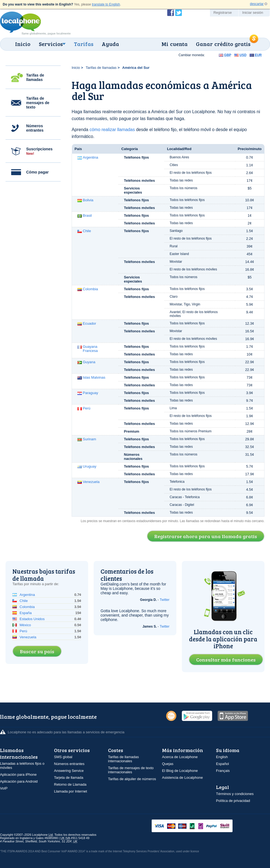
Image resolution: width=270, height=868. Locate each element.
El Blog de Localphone (180, 771)
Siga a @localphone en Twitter (179, 13)
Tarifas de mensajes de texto (38, 103)
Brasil (87, 215)
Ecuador (90, 323)
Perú (87, 408)
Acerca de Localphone (180, 757)
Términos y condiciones (235, 794)
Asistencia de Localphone (182, 778)
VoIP (4, 788)
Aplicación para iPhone (18, 775)
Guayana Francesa (90, 349)
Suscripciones (39, 151)
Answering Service (69, 771)
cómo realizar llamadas (112, 130)
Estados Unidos (32, 619)
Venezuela (91, 482)
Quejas (168, 764)
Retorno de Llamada (70, 784)
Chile (87, 231)
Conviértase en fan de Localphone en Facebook (171, 13)
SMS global (63, 757)
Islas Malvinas (94, 377)
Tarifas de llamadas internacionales (123, 759)
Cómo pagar (37, 172)
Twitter (165, 600)
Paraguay (91, 393)
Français (223, 771)
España (26, 613)
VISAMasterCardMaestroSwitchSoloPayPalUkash (200, 826)
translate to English (106, 4)
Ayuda (110, 44)
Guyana (89, 362)
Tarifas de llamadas (35, 77)
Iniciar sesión (253, 13)
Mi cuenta (175, 44)
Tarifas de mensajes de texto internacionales (131, 770)
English (222, 757)
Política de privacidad (233, 801)
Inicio (23, 44)
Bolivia (88, 200)
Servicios (51, 44)
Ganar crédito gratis (223, 44)
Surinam (90, 439)
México (25, 625)
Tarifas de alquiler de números (132, 779)
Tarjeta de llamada (69, 778)
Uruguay (90, 466)
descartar (257, 4)
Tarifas (84, 44)
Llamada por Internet (71, 791)
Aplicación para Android (19, 781)
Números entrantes (35, 128)
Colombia (91, 289)
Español (222, 764)
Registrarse (223, 13)
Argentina (91, 157)
